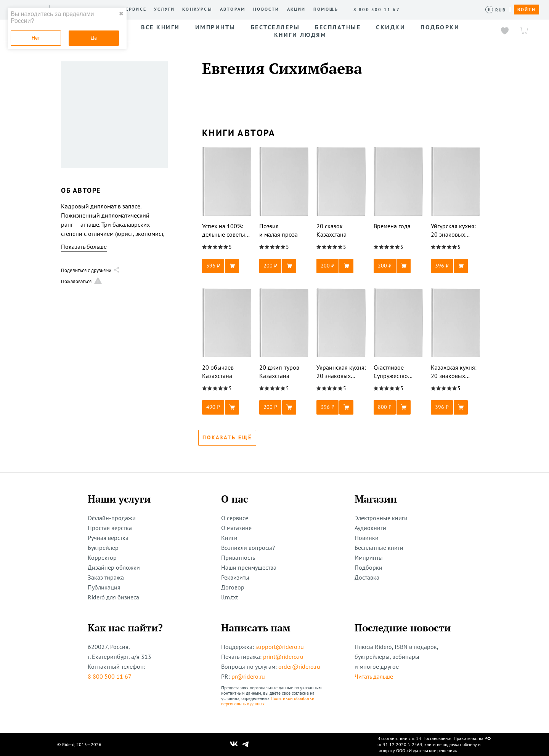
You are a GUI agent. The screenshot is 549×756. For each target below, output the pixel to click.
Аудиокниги (370, 528)
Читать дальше (374, 676)
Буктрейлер (103, 548)
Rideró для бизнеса (113, 597)
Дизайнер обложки (114, 567)
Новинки (367, 538)
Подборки (368, 567)
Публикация (104, 587)
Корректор (102, 557)
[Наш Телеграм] (246, 745)
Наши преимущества (249, 567)
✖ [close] (121, 14)
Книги (229, 538)
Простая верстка (110, 528)
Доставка (367, 577)
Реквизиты (235, 577)
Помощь (326, 9)
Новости (266, 9)
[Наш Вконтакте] (234, 745)
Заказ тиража (106, 577)
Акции (296, 9)
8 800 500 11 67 (110, 676)
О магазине (236, 528)
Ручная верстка (108, 538)
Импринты (369, 557)
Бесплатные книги (379, 548)
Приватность (238, 557)
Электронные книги (381, 518)
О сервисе (131, 9)
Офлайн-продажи (112, 518)
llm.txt (230, 597)
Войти (527, 10)
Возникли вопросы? (248, 548)
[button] (227, 266)
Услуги (164, 9)
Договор (233, 587)
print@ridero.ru (283, 657)
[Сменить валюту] (496, 10)
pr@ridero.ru (248, 676)
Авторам (233, 9)
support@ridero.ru (280, 647)
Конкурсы (197, 9)
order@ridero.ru (299, 666)
